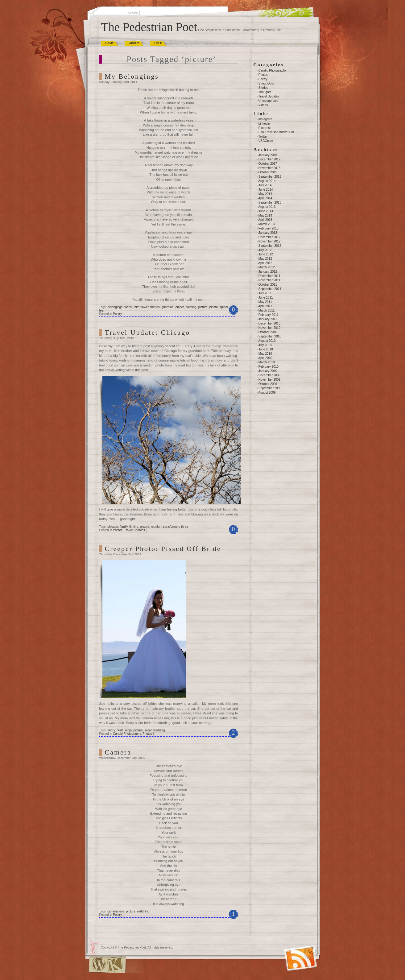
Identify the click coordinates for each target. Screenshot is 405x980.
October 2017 (268, 164)
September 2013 (270, 203)
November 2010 (269, 328)
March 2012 (267, 267)
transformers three (176, 527)
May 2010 (265, 354)
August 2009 (267, 393)
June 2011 (266, 298)
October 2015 (268, 172)
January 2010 (268, 371)
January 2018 (268, 155)
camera (112, 911)
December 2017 (269, 159)
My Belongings (132, 76)
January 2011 (268, 319)
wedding (159, 730)
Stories (263, 88)
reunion (156, 527)
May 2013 (265, 215)
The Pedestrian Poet (149, 27)
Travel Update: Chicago (148, 332)
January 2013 (268, 233)
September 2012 (270, 246)
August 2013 (267, 207)
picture (203, 307)
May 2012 (265, 259)
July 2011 (265, 293)
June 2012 (266, 254)
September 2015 (270, 177)
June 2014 (266, 190)
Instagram (265, 119)
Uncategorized (268, 101)
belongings (115, 307)
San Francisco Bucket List (276, 132)
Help (158, 43)
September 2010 (270, 336)
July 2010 (265, 345)
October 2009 (268, 384)
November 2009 (269, 380)
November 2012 (269, 241)
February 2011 (269, 315)
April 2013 (265, 220)
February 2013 (269, 228)
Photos (118, 530)
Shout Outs (266, 83)
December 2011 (269, 276)
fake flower (141, 307)
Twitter (263, 136)
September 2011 (270, 289)
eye (122, 911)
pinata (214, 307)
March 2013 (267, 224)
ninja (128, 730)
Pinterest (264, 128)
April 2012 (265, 263)
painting (191, 307)
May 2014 (265, 194)
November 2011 (269, 280)
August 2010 (267, 341)
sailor (148, 730)
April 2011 (265, 306)
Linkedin (264, 124)
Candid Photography (127, 734)
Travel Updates (135, 530)
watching (143, 911)
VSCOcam (266, 141)
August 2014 (267, 181)
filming (134, 527)
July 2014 (265, 185)
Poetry (117, 314)
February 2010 (269, 367)
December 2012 (269, 237)
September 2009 (270, 388)
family (124, 527)
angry (111, 730)
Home (110, 43)
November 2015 (269, 168)
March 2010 (267, 362)
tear (102, 310)
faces (128, 307)
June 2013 (266, 211)
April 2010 (265, 358)
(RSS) (287, 951)
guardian (168, 307)
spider (224, 307)
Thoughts (265, 92)
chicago (113, 527)
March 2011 (267, 310)
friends (155, 307)
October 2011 (268, 285)
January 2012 (268, 272)
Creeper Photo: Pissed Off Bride (163, 549)
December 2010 (269, 323)
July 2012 (265, 250)
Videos (263, 105)
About (134, 43)
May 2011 (265, 302)
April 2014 (265, 198)
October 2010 (268, 332)
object (180, 307)
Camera (118, 752)
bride (120, 730)
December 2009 (269, 375)
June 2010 (266, 349)
